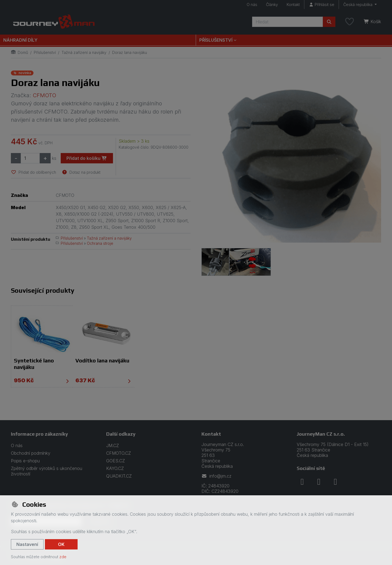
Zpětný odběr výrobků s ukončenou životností (47, 471)
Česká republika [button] (358, 4)
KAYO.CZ (115, 468)
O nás (252, 4)
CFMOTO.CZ (119, 453)
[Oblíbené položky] (350, 22)
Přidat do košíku (87, 158)
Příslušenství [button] (216, 40)
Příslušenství (45, 52)
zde (63, 557)
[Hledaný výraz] (287, 22)
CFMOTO (44, 95)
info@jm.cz (216, 476)
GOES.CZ (116, 461)
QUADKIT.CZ (119, 476)
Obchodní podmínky (31, 453)
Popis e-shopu (25, 461)
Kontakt (293, 4)
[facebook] (302, 481)
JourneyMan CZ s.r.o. (321, 434)
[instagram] (319, 481)
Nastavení (27, 544)
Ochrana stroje (100, 243)
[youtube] (335, 481)
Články (272, 4)
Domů (19, 52)
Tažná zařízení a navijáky (84, 52)
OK (61, 544)
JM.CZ (113, 445)
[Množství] (30, 158)
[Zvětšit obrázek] (291, 156)
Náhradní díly (20, 40)
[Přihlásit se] (321, 4)
